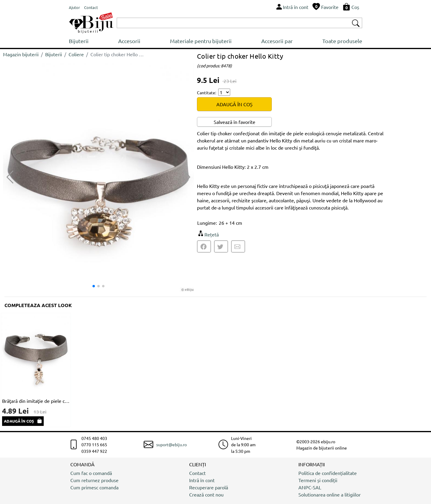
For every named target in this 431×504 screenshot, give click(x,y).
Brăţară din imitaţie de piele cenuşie (36, 401)
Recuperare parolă (209, 487)
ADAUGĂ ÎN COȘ (235, 104)
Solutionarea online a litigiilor (330, 494)
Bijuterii (79, 41)
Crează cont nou (206, 494)
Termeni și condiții (318, 480)
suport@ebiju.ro (172, 444)
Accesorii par (277, 41)
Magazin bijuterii (21, 54)
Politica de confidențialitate (328, 473)
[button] (187, 177)
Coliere (76, 54)
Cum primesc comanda (94, 487)
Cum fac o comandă (91, 473)
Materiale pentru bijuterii (201, 41)
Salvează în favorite (235, 122)
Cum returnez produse (94, 480)
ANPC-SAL (310, 487)
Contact (197, 473)
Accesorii (129, 41)
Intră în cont (202, 480)
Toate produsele (342, 41)
